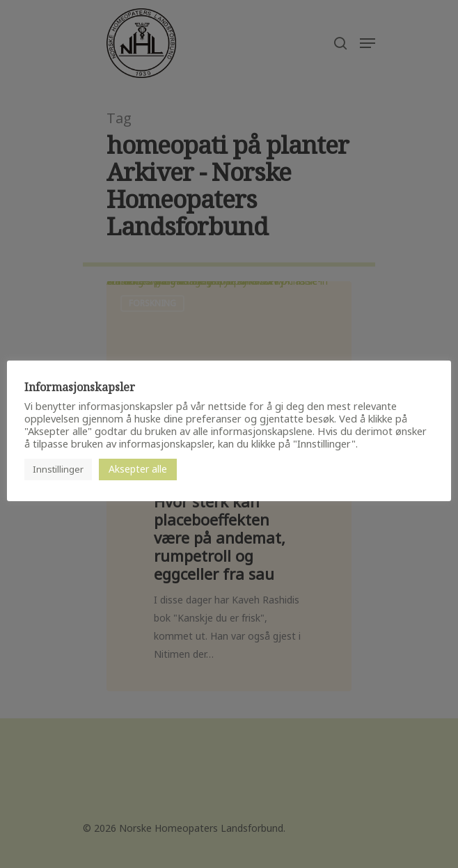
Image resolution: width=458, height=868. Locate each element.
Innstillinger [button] (58, 469)
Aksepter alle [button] (138, 469)
